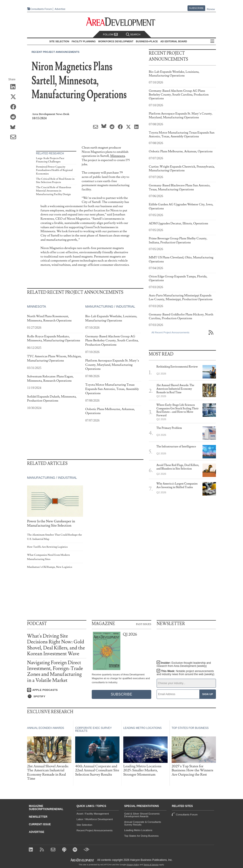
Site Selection (84, 825)
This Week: (185, 673)
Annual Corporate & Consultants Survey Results (143, 823)
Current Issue (40, 824)
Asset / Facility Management (93, 814)
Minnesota (118, 156)
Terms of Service (151, 865)
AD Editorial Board (174, 41)
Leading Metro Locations (138, 830)
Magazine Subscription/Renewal (46, 808)
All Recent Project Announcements (170, 332)
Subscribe (196, 8)
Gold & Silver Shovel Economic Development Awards (142, 815)
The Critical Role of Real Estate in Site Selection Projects (55, 181)
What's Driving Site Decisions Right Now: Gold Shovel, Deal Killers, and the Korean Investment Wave (56, 645)
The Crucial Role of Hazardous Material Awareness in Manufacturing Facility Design (54, 191)
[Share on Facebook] (15, 107)
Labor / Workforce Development (95, 819)
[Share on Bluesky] (15, 127)
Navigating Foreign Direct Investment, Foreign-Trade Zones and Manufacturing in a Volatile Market (55, 672)
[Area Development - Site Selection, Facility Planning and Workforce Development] (122, 22)
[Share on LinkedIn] (15, 87)
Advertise (60, 9)
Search (133, 35)
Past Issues (144, 624)
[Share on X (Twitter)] (15, 97)
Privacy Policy (133, 865)
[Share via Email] (15, 137)
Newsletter (38, 817)
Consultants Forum (41, 9)
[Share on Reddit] (15, 117)
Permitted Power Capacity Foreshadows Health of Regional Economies (54, 170)
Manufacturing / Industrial (110, 306)
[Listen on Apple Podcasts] (57, 690)
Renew (211, 9)
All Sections (212, 41)
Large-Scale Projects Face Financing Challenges (50, 160)
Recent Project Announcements (55, 52)
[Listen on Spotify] (57, 696)
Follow (110, 35)
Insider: (184, 664)
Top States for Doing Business (141, 836)
